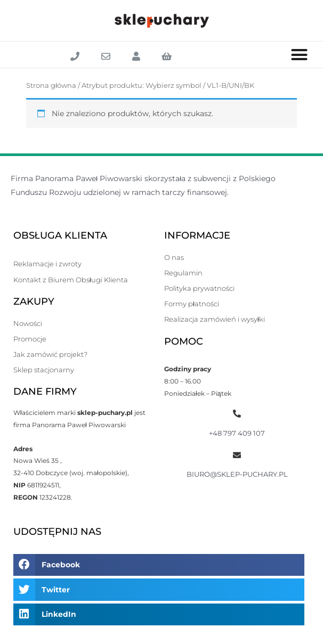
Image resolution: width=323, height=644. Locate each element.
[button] (300, 55)
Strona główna (51, 85)
